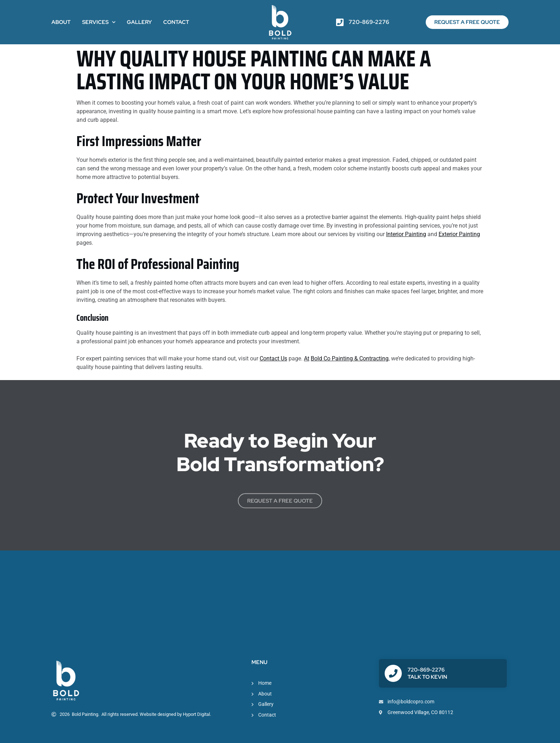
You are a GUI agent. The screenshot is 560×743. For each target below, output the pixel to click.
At (307, 358)
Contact (176, 22)
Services (99, 22)
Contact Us (273, 358)
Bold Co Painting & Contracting (350, 358)
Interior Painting (406, 234)
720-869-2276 (426, 670)
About (61, 22)
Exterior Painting (459, 234)
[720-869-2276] (393, 673)
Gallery (139, 22)
